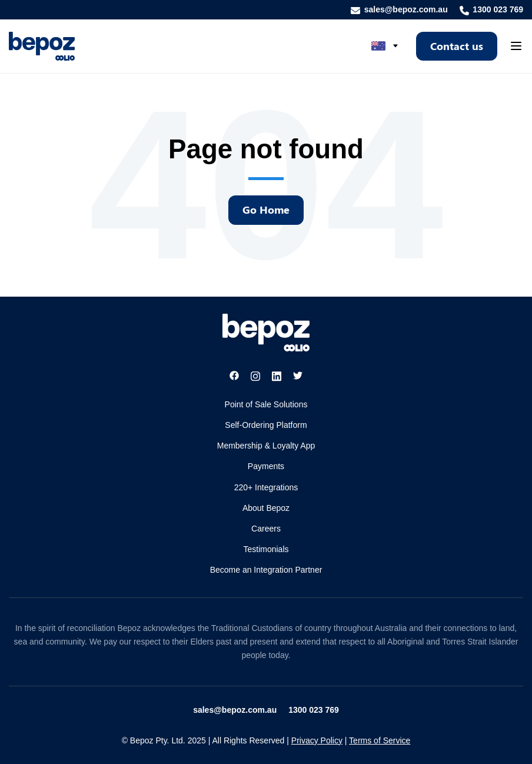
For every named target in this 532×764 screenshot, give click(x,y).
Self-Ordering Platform (266, 425)
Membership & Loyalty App (266, 446)
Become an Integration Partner (266, 570)
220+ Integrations (266, 487)
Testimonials (266, 549)
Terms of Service (380, 740)
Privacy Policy (317, 740)
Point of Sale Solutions (266, 404)
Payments (266, 466)
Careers (266, 529)
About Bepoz (266, 508)
